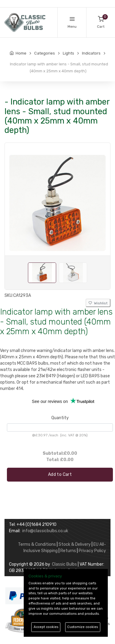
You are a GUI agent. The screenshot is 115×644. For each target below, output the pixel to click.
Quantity (60, 418)
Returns (68, 551)
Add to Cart (60, 474)
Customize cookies (83, 627)
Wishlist (98, 303)
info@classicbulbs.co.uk (45, 531)
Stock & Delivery (75, 544)
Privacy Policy (92, 551)
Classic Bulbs (64, 564)
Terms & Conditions (37, 544)
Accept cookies (46, 627)
